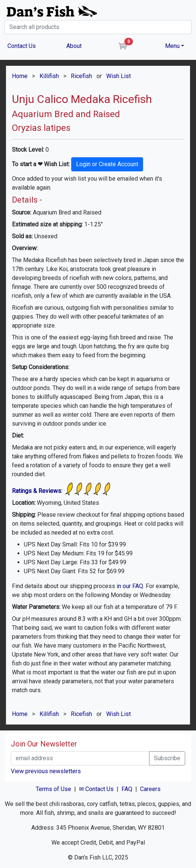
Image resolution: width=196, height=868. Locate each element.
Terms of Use (53, 789)
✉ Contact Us (96, 789)
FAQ (127, 789)
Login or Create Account (107, 164)
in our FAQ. (130, 586)
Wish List (118, 76)
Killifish (49, 76)
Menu (172, 46)
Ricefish (81, 76)
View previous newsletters (46, 771)
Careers (150, 789)
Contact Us (22, 46)
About (74, 46)
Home (20, 76)
